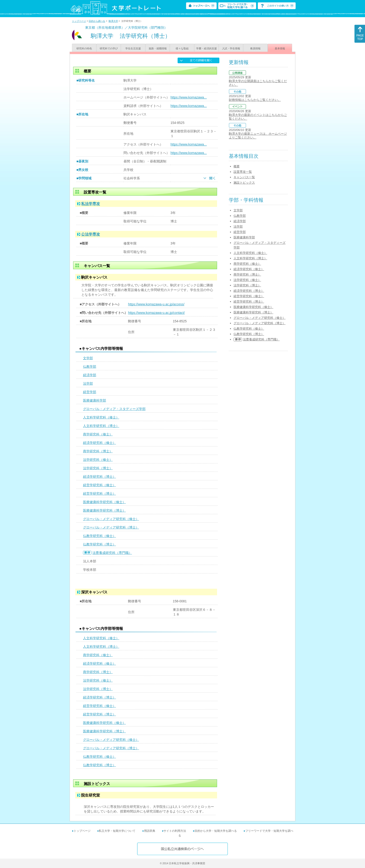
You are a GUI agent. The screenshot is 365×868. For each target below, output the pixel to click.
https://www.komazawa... (189, 97)
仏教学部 (90, 367)
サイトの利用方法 (175, 831)
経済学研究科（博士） (99, 477)
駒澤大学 (113, 21)
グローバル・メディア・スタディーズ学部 (114, 409)
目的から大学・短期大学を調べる (216, 831)
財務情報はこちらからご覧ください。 (255, 100)
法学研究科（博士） (98, 468)
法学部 (88, 383)
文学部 (88, 358)
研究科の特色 (84, 48)
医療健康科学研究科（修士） (104, 502)
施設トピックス (244, 183)
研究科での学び (109, 48)
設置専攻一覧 (243, 172)
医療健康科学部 (95, 400)
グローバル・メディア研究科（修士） (111, 519)
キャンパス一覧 (244, 177)
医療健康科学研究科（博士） (104, 510)
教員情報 (255, 48)
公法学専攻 (91, 234)
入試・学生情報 (231, 48)
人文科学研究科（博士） (101, 426)
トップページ (79, 21)
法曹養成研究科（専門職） (112, 553)
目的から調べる (97, 21)
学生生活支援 (133, 48)
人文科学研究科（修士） (101, 417)
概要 (237, 166)
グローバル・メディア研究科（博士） (111, 527)
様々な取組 (182, 48)
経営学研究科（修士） (99, 485)
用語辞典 (150, 831)
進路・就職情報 (158, 48)
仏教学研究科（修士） (99, 536)
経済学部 (90, 375)
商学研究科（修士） (98, 434)
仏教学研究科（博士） (99, 544)
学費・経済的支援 (206, 48)
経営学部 (90, 392)
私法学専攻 (91, 204)
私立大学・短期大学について (117, 831)
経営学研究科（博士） (99, 493)
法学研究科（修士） (98, 460)
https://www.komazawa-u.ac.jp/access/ (156, 304)
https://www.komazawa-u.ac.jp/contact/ (156, 313)
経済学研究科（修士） (99, 443)
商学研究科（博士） (98, 451)
